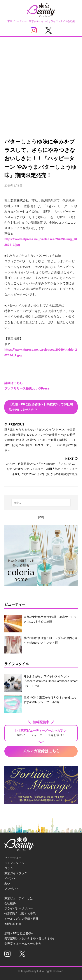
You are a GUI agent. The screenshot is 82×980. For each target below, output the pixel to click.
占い (7, 884)
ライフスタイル (14, 863)
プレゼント (11, 889)
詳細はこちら (14, 383)
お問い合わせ (13, 924)
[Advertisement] (41, 80)
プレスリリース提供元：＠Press (27, 388)
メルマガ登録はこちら (41, 751)
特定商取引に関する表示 (20, 914)
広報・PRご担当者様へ (19, 933)
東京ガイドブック (16, 873)
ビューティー (13, 858)
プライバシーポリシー (19, 908)
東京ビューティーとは (19, 898)
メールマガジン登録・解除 (21, 919)
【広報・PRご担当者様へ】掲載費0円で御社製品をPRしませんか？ (41, 407)
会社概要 (10, 903)
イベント (10, 879)
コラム (9, 868)
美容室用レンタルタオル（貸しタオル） (30, 938)
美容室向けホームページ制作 (23, 944)
